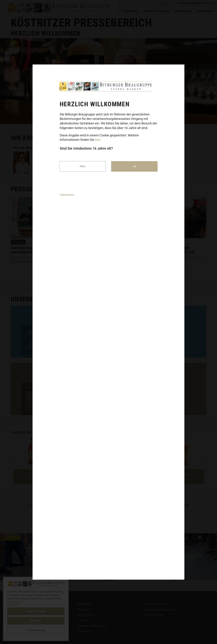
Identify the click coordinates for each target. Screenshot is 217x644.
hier (98, 140)
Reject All (36, 621)
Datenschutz (18, 615)
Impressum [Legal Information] (13, 604)
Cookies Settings (154, 615)
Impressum (67, 195)
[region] (36, 609)
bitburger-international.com (160, 610)
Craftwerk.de (85, 631)
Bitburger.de (85, 604)
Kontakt (15, 604)
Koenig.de (83, 610)
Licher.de (83, 620)
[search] (143, 3)
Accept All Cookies (36, 611)
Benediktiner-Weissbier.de (93, 626)
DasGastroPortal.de (156, 604)
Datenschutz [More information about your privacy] (14, 602)
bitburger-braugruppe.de (194, 3)
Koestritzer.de (86, 615)
